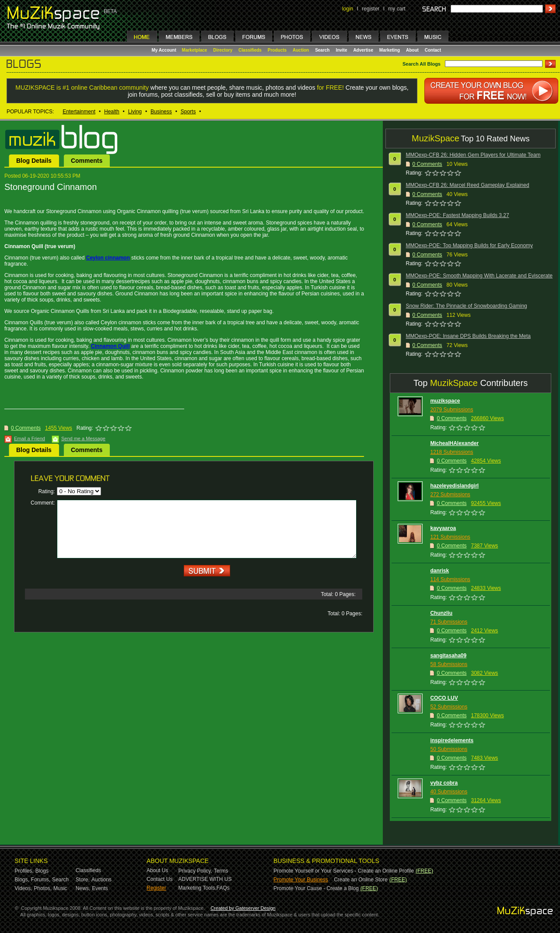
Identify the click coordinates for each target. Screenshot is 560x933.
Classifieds (250, 50)
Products (277, 50)
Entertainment (79, 112)
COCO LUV (444, 698)
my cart (397, 9)
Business (161, 112)
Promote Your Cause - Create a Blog (316, 888)
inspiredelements (452, 740)
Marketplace (195, 50)
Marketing (390, 50)
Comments (87, 161)
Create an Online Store (361, 880)
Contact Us (159, 879)
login (348, 9)
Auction (301, 50)
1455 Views (59, 428)
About (412, 50)
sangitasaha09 (448, 656)
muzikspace (445, 401)
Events (100, 888)
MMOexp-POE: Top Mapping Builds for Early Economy (470, 246)
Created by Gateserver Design (243, 908)
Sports (188, 112)
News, (83, 888)
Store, (83, 880)
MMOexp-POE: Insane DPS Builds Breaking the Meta (468, 336)
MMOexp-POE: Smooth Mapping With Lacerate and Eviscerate (479, 276)
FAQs (223, 888)
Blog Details (34, 161)
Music (60, 888)
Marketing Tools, (198, 888)
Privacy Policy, (195, 871)
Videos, (24, 888)
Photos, (43, 888)
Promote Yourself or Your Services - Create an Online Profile (344, 871)
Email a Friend (30, 438)
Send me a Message (83, 438)
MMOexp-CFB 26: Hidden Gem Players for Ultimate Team (473, 155)
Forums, (41, 880)
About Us (157, 870)
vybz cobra (444, 783)
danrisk (439, 571)
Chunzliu (441, 613)
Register (156, 888)
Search (322, 50)
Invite (341, 50)
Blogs (42, 871)
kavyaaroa (443, 528)
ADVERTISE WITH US (205, 879)
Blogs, (22, 880)
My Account (165, 50)
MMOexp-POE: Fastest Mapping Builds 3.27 (458, 215)
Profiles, (24, 871)
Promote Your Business (301, 880)
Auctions (101, 880)
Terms (221, 871)
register (371, 9)
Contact (433, 50)
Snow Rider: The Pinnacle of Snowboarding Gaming (467, 306)
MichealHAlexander (454, 443)
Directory (223, 50)
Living (135, 112)
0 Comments (26, 428)
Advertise (363, 50)
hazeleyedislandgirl (454, 486)
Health (112, 112)
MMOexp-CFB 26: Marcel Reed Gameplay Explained (468, 185)
